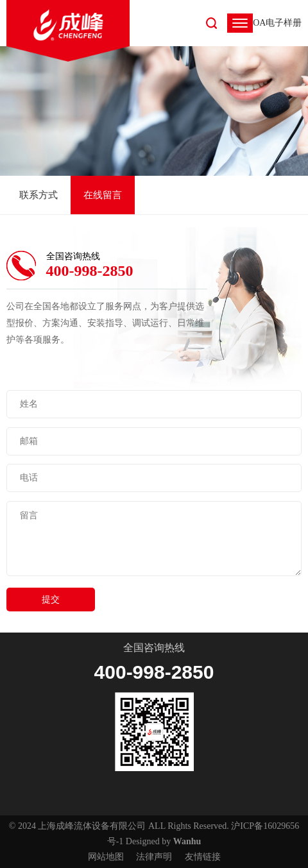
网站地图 (106, 857)
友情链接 (203, 857)
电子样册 (284, 23)
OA (259, 23)
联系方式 (38, 195)
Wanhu (187, 841)
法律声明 (154, 857)
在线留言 (103, 195)
